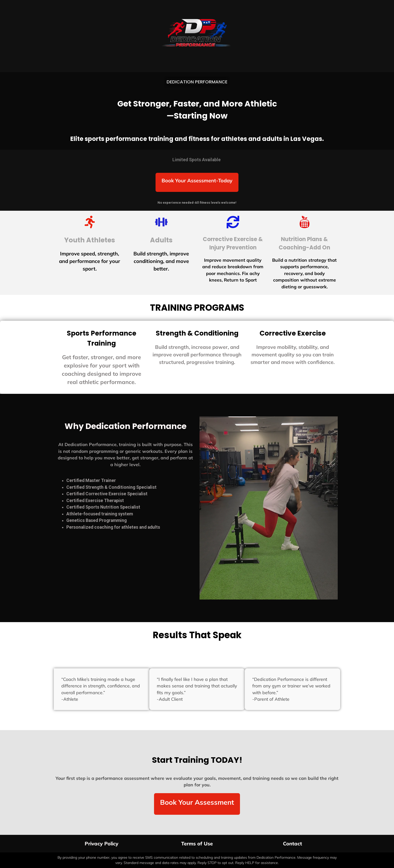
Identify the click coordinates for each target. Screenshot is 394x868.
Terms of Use (197, 844)
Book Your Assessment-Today (197, 180)
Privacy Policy (102, 844)
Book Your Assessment (197, 802)
